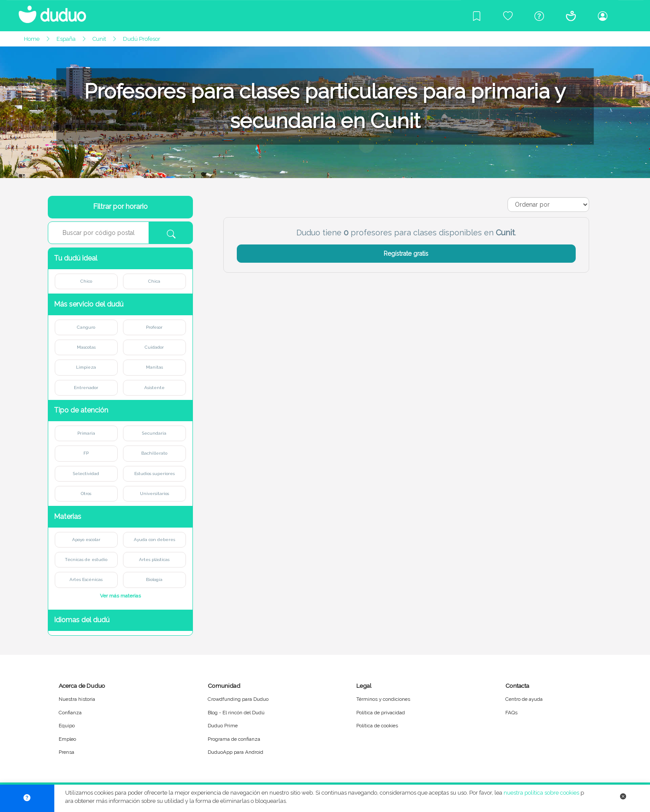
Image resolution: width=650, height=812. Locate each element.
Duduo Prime (223, 726)
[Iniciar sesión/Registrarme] (603, 16)
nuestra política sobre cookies (541, 793)
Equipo (67, 726)
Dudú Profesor (142, 39)
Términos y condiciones (383, 699)
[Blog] (477, 16)
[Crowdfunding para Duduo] (508, 16)
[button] (120, 259)
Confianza (70, 713)
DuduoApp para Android (235, 752)
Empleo (67, 739)
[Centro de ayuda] (539, 16)
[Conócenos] (571, 16)
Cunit (99, 39)
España (66, 39)
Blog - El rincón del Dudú (236, 713)
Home (32, 39)
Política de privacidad (381, 713)
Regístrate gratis (406, 254)
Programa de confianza (234, 739)
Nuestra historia (77, 699)
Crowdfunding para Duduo (238, 699)
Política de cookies (377, 726)
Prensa (66, 752)
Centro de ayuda (524, 699)
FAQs (511, 713)
